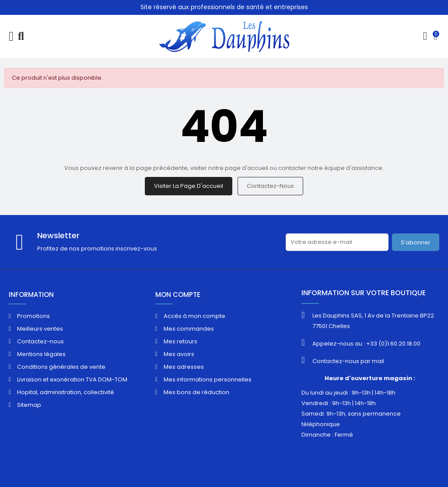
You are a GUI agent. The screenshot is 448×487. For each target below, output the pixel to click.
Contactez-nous (270, 186)
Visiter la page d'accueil (189, 186)
